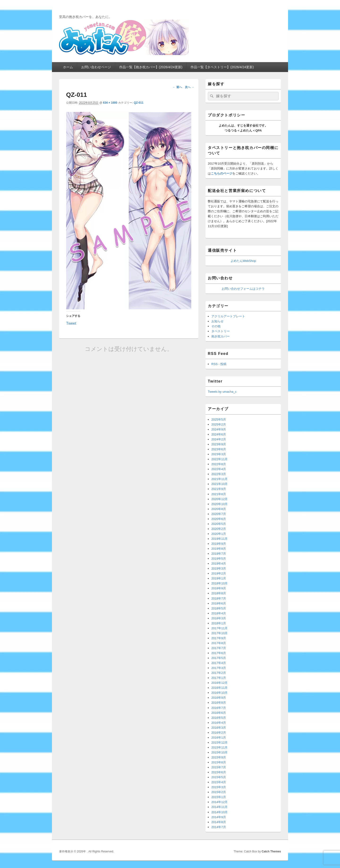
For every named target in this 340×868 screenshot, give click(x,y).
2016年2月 (219, 733)
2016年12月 (219, 683)
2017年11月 (219, 628)
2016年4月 (219, 723)
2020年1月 (219, 534)
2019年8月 (219, 549)
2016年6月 (219, 713)
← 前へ (177, 87)
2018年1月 (219, 623)
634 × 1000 (110, 103)
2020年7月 (219, 514)
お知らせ (217, 321)
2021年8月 (219, 494)
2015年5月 (219, 777)
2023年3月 (219, 454)
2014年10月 (219, 812)
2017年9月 (219, 638)
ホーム (68, 67)
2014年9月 (219, 817)
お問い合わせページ (96, 67)
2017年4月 (219, 663)
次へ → (189, 87)
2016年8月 (219, 703)
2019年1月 (219, 578)
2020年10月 (219, 504)
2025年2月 (219, 424)
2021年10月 (219, 484)
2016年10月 (219, 693)
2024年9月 (219, 429)
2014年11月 (219, 807)
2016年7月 (219, 708)
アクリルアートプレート (228, 316)
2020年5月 (219, 524)
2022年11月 (219, 459)
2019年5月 (219, 559)
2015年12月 (219, 742)
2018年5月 (219, 608)
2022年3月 (219, 474)
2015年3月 (219, 787)
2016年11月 (219, 688)
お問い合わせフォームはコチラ (243, 289)
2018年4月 (219, 613)
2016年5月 (219, 718)
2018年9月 (219, 588)
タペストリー (221, 331)
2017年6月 (219, 653)
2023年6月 (219, 449)
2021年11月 (219, 479)
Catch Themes (271, 851)
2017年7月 (219, 648)
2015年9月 (219, 757)
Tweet (71, 323)
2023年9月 (219, 444)
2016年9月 (219, 698)
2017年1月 (219, 678)
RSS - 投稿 (219, 364)
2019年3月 (219, 568)
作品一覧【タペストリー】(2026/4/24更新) (222, 67)
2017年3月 (219, 668)
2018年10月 (219, 583)
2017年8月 (219, 643)
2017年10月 (219, 633)
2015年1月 (219, 797)
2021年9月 (219, 489)
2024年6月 (219, 434)
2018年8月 (219, 593)
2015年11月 (219, 747)
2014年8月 (219, 822)
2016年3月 (219, 728)
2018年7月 (219, 598)
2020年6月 (219, 519)
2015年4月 (219, 782)
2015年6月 (219, 772)
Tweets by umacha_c (222, 392)
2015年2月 (219, 792)
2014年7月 (219, 827)
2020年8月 (219, 509)
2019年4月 (219, 564)
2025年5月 (219, 419)
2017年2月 (219, 673)
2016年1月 (219, 738)
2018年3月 (219, 618)
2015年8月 (219, 762)
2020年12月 (219, 499)
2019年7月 (219, 554)
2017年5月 (219, 658)
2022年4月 (219, 469)
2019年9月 (219, 544)
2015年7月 (219, 767)
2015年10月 (219, 752)
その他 (216, 326)
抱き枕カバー (221, 336)
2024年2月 (219, 439)
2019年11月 (219, 539)
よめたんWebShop (243, 261)
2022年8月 (219, 464)
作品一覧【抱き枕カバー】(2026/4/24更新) (151, 67)
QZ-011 (139, 103)
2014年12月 (219, 802)
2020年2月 (219, 529)
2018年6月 (219, 603)
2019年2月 (219, 573)
